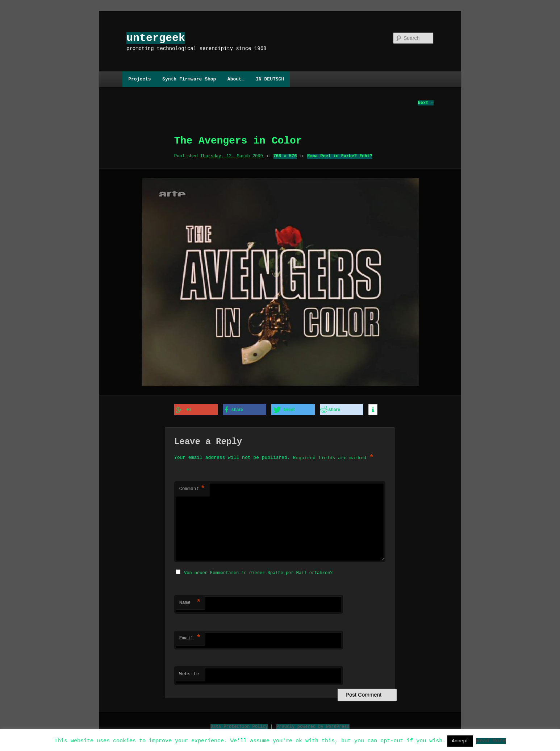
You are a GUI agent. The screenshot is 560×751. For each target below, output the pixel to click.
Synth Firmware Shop (189, 79)
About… (236, 79)
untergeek (156, 38)
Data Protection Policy (239, 725)
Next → (426, 103)
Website (189, 673)
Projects (139, 79)
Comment (192, 489)
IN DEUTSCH (270, 79)
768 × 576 (285, 156)
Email (190, 637)
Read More (491, 740)
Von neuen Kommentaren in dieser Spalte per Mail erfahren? (258, 572)
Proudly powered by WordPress (313, 725)
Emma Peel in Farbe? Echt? (340, 156)
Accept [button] (460, 741)
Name (190, 602)
